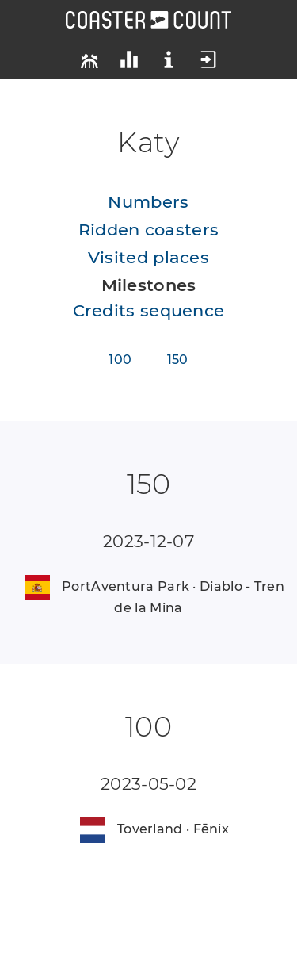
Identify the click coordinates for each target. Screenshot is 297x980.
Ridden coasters (149, 230)
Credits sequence (149, 310)
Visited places (148, 257)
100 (120, 360)
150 (178, 360)
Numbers (148, 202)
